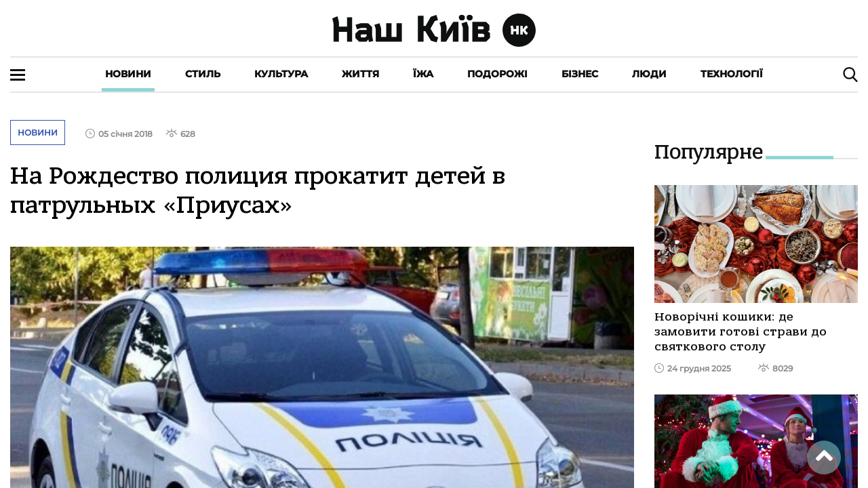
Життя (360, 74)
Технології (732, 74)
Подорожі (497, 74)
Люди (649, 74)
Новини (128, 74)
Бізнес (580, 74)
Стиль (203, 74)
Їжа (423, 74)
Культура (281, 74)
